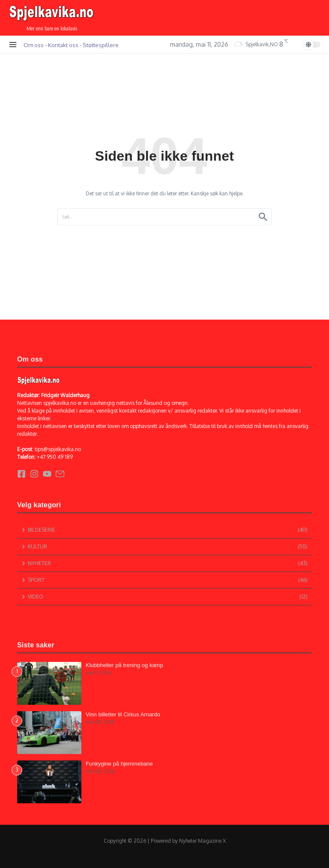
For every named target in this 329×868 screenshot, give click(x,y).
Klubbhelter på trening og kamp (124, 665)
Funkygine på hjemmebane (119, 764)
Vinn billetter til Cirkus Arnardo (123, 714)
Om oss (34, 45)
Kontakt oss (63, 45)
